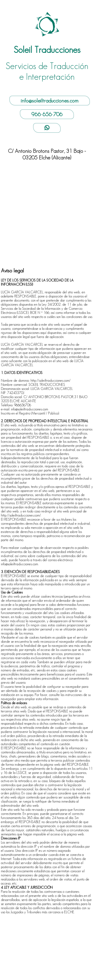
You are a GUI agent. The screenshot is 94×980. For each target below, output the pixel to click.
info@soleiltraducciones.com (50, 101)
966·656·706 (47, 114)
